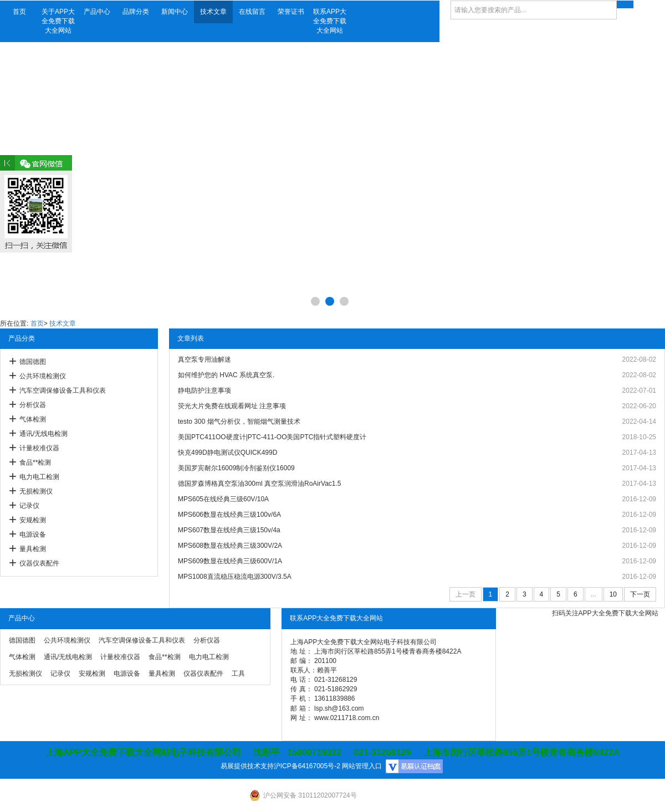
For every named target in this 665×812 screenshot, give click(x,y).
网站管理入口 (362, 766)
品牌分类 (136, 12)
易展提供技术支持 (247, 766)
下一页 (640, 594)
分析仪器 (33, 405)
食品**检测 (35, 462)
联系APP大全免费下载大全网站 (330, 21)
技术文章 (213, 12)
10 (613, 594)
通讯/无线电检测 (44, 434)
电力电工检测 (39, 477)
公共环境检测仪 (43, 376)
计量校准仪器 (39, 448)
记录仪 (29, 506)
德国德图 (33, 362)
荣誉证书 (291, 12)
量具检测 (33, 549)
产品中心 (97, 12)
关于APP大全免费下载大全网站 (58, 21)
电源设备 (33, 535)
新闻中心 (175, 12)
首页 (19, 12)
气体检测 (33, 419)
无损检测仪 (36, 491)
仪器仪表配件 (39, 563)
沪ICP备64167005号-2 (307, 766)
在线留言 (252, 12)
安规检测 (33, 520)
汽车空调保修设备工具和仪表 (63, 390)
